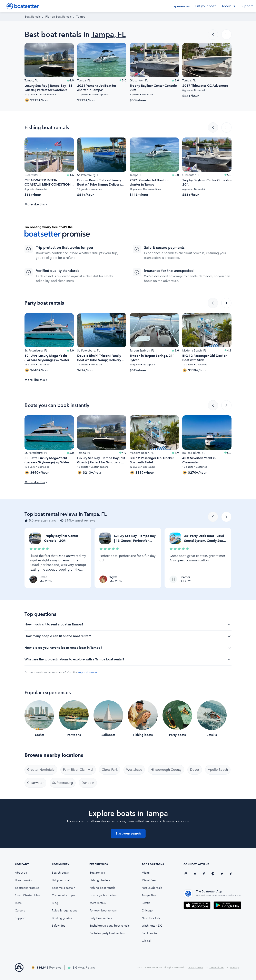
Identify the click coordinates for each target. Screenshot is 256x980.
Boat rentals (97, 873)
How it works (23, 880)
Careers (20, 911)
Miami (146, 873)
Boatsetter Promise (27, 888)
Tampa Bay (149, 895)
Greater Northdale (41, 770)
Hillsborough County (166, 770)
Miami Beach (150, 880)
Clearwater (35, 783)
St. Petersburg (63, 783)
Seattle (146, 903)
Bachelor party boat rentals (107, 933)
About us (228, 6)
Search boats (60, 873)
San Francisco (151, 933)
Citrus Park (110, 770)
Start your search (128, 833)
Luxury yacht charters (103, 895)
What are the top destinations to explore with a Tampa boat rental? (128, 660)
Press (18, 903)
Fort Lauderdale (152, 888)
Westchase (134, 770)
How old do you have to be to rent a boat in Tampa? (128, 648)
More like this (35, 204)
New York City (151, 918)
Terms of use (216, 968)
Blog (55, 903)
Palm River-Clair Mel (78, 770)
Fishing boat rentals (102, 888)
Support (247, 6)
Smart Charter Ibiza (27, 895)
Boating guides (62, 918)
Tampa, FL (108, 34)
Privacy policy (196, 968)
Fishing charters (100, 880)
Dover (195, 770)
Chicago (147, 911)
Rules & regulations (65, 911)
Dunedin (88, 783)
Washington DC (152, 926)
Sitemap (234, 968)
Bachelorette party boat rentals (109, 926)
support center (88, 672)
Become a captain (63, 888)
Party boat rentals (101, 918)
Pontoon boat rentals (103, 911)
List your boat (205, 6)
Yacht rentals (97, 903)
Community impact (64, 895)
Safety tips (58, 926)
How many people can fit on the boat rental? (128, 636)
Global (146, 941)
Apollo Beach (218, 770)
